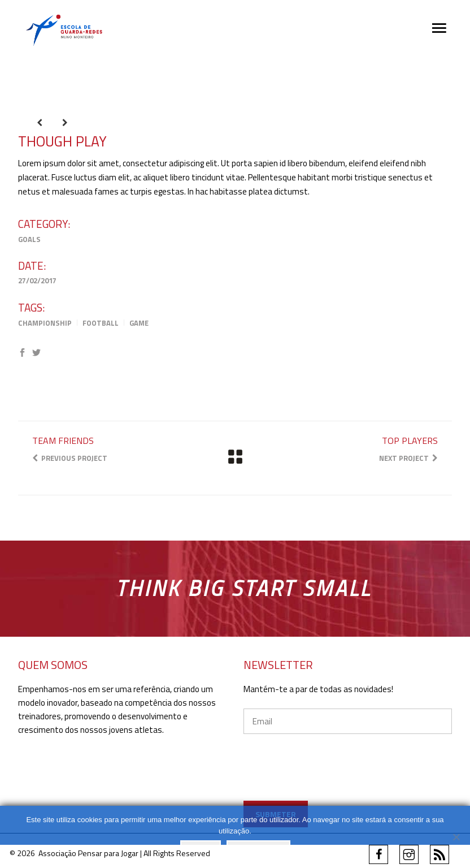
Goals (29, 239)
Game (139, 323)
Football (101, 323)
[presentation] (348, 783)
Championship (45, 323)
